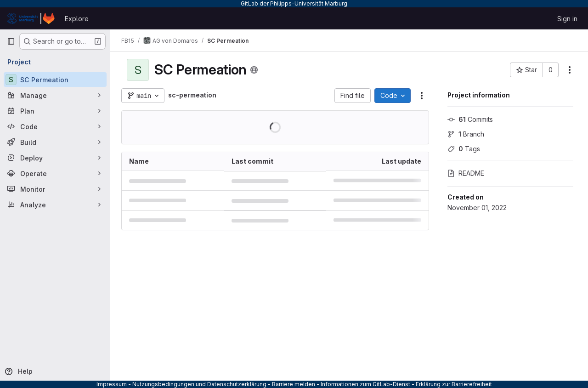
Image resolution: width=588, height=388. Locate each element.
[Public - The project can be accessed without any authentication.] (254, 70)
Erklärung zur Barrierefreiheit (454, 384)
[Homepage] (31, 18)
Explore (77, 19)
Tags (464, 149)
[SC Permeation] (55, 80)
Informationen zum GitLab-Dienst (365, 384)
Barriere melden (294, 384)
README (466, 173)
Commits (470, 119)
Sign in (567, 19)
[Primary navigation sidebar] (11, 41)
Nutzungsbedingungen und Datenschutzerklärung (199, 384)
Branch (466, 134)
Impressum (112, 384)
